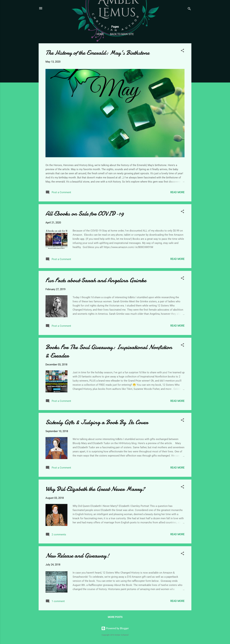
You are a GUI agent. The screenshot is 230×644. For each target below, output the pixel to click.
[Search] (189, 9)
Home (100, 34)
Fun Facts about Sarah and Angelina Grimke (96, 280)
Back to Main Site (122, 34)
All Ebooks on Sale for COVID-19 (85, 214)
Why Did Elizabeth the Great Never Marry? (95, 489)
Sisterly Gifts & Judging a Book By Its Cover (97, 422)
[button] (182, 51)
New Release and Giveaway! (77, 556)
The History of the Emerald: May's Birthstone (97, 53)
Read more (177, 192)
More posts (115, 617)
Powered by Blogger (115, 628)
